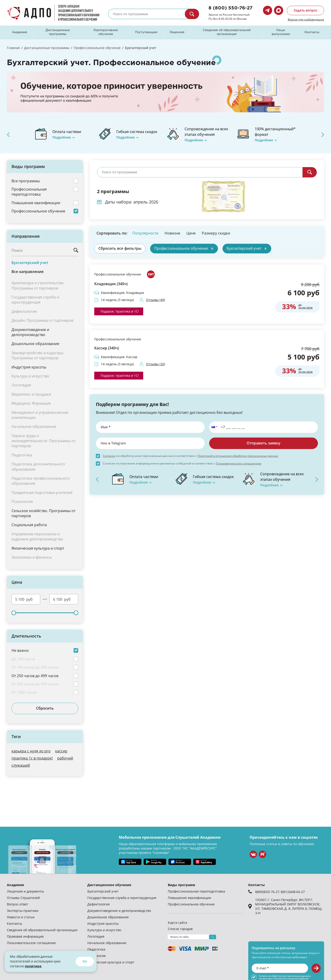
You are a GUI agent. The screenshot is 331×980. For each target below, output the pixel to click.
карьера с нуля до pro (31, 751)
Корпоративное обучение (106, 32)
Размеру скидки (216, 233)
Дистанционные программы (58, 32)
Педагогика (96, 949)
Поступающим (146, 32)
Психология (97, 956)
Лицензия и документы (25, 891)
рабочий (65, 758)
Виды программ (181, 885)
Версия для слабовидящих (306, 19)
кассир (61, 751)
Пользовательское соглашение (31, 943)
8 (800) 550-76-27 (230, 8)
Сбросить (45, 708)
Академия (20, 32)
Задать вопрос (305, 10)
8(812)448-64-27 (293, 892)
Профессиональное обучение (118, 274)
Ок (85, 961)
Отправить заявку (264, 443)
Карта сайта (177, 923)
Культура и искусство (104, 930)
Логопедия (96, 936)
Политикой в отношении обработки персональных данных (238, 456)
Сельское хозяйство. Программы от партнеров (43, 513)
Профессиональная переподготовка (196, 891)
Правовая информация (25, 936)
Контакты (312, 32)
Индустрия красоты (29, 367)
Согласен (109, 456)
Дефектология (98, 904)
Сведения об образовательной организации (227, 32)
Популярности (145, 233)
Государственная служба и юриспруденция (122, 898)
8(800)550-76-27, (268, 892)
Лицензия (177, 32)
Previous (8, 135)
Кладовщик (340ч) (111, 284)
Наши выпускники (281, 32)
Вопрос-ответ (18, 904)
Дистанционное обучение (109, 885)
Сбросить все (120, 248)
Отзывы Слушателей (23, 898)
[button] (214, 427)
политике (33, 966)
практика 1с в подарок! (32, 758)
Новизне (172, 233)
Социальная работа (29, 525)
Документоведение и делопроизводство (30, 332)
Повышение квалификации (189, 898)
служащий (21, 765)
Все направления (27, 272)
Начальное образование (107, 943)
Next (323, 135)
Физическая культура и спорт (38, 548)
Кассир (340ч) (107, 348)
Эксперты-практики (23, 911)
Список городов (180, 929)
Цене (191, 233)
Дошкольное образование (35, 344)
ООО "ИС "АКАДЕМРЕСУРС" (195, 848)
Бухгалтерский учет (30, 263)
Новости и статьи (21, 917)
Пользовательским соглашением (239, 463)
